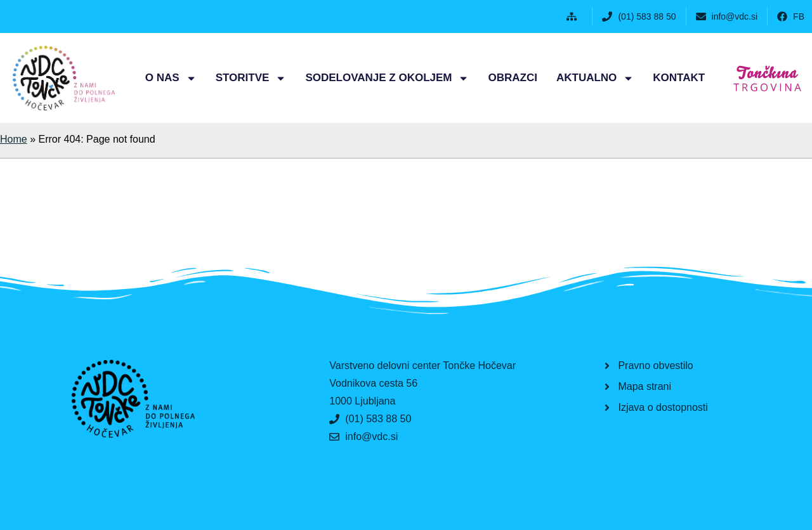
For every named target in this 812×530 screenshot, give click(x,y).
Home (14, 139)
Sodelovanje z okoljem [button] (387, 78)
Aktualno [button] (595, 78)
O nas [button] (171, 78)
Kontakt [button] (679, 78)
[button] (574, 16)
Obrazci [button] (512, 78)
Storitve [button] (251, 78)
